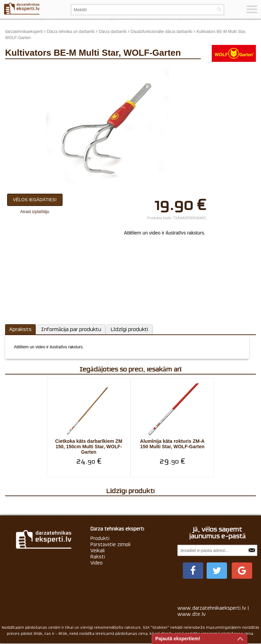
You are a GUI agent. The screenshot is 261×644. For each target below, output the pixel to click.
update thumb (220, 69)
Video (97, 563)
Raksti (98, 557)
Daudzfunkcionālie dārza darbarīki (162, 32)
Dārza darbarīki (113, 32)
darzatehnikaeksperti (24, 32)
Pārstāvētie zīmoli (110, 544)
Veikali (98, 551)
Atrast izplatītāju (35, 212)
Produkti (100, 538)
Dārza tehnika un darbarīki (71, 32)
